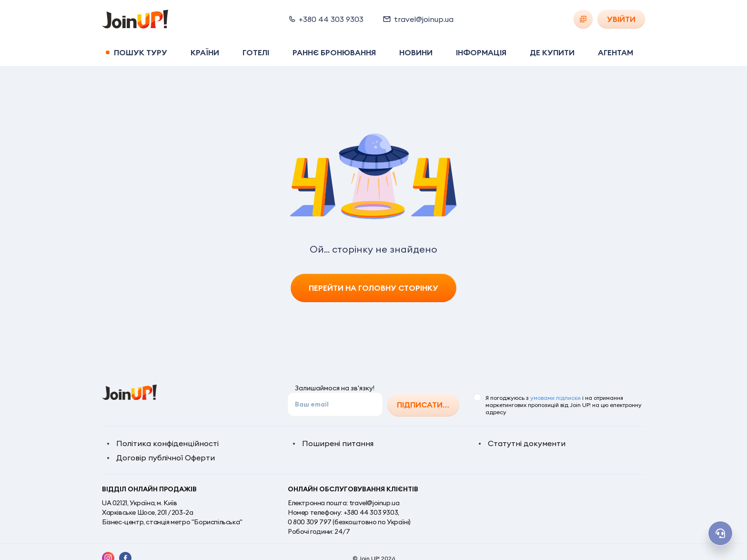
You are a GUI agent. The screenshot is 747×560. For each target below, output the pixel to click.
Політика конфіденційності (167, 443)
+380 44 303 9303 (371, 512)
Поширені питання (338, 443)
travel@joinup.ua (374, 503)
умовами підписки (555, 398)
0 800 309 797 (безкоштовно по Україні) (349, 522)
